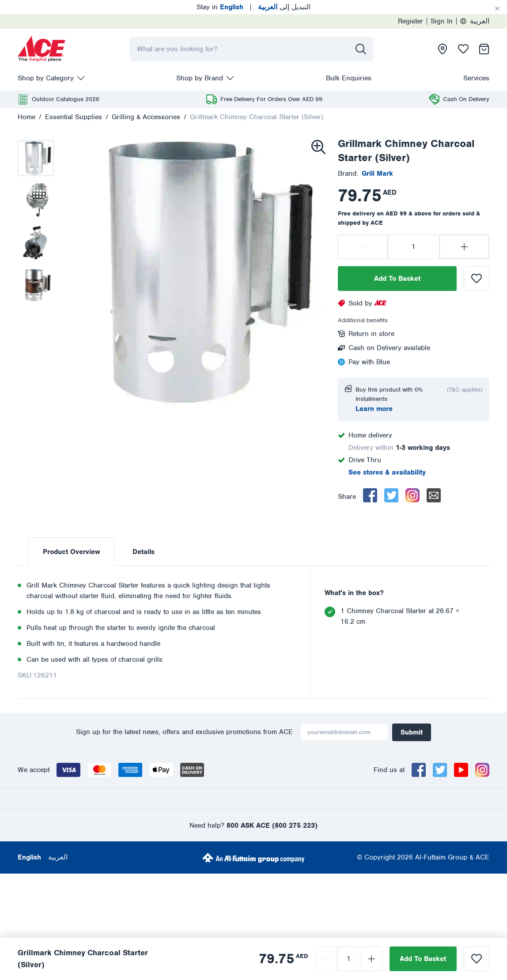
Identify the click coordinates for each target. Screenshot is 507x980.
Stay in (220, 7)
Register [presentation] (411, 21)
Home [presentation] (26, 117)
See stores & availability (387, 472)
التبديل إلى (284, 7)
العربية (475, 21)
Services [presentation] (476, 78)
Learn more (374, 409)
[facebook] (370, 495)
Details (144, 552)
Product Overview (71, 552)
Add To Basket (397, 279)
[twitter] (391, 495)
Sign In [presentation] (442, 21)
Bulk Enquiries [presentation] (349, 78)
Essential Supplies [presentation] (74, 117)
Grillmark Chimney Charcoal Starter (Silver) (257, 117)
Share (347, 497)
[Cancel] (497, 9)
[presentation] (42, 49)
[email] (434, 495)
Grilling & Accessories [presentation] (146, 117)
